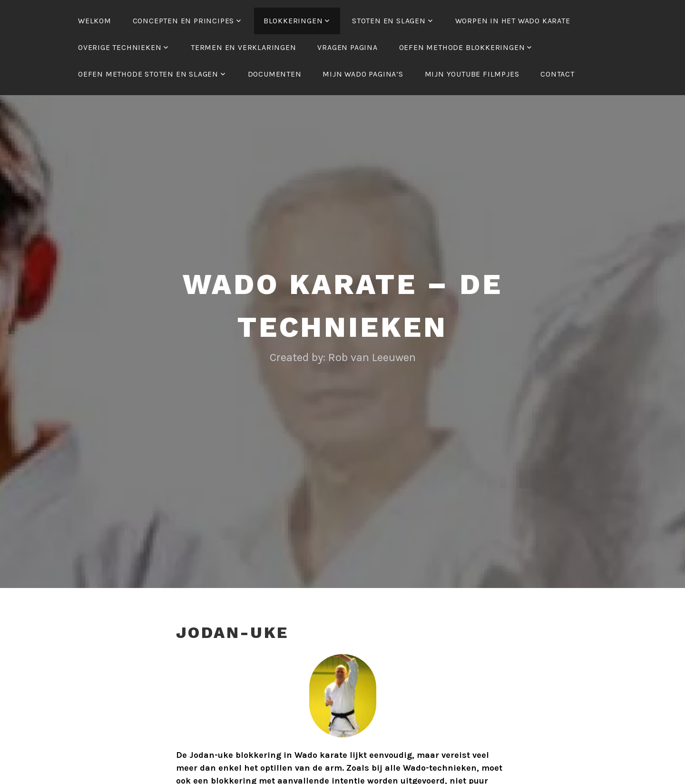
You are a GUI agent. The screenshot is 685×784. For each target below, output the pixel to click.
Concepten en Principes (184, 21)
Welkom (95, 21)
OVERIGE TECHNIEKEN (120, 47)
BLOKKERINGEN (293, 21)
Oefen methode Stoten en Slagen (148, 74)
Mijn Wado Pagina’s (363, 74)
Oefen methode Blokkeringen (462, 47)
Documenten (275, 74)
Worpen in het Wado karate (513, 21)
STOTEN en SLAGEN (389, 21)
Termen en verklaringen (244, 47)
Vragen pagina (347, 47)
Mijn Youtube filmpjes (472, 74)
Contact (558, 74)
